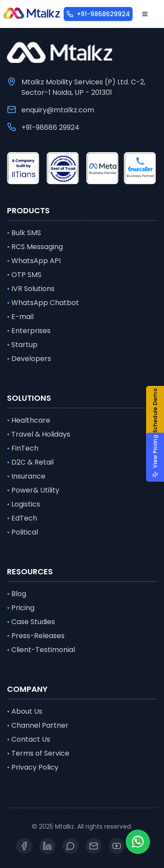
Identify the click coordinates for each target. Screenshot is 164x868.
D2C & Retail (30, 462)
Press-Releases (36, 636)
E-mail (20, 317)
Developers (29, 359)
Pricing (21, 608)
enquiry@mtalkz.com (58, 110)
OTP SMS (24, 275)
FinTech (23, 448)
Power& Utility (33, 490)
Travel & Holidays (39, 434)
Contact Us (29, 740)
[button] (159, 416)
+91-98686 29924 (50, 127)
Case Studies (31, 622)
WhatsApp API (34, 261)
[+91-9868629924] (98, 14)
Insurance (26, 476)
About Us (25, 712)
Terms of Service (38, 753)
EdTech (22, 518)
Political (22, 532)
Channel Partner (38, 726)
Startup (22, 345)
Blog (17, 594)
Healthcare (29, 420)
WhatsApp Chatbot (43, 303)
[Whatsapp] (138, 842)
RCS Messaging (35, 247)
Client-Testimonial (41, 650)
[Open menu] (145, 14)
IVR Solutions (31, 289)
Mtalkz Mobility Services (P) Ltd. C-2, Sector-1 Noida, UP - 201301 (83, 87)
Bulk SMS (24, 233)
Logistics (24, 504)
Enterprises (29, 331)
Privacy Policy (33, 767)
